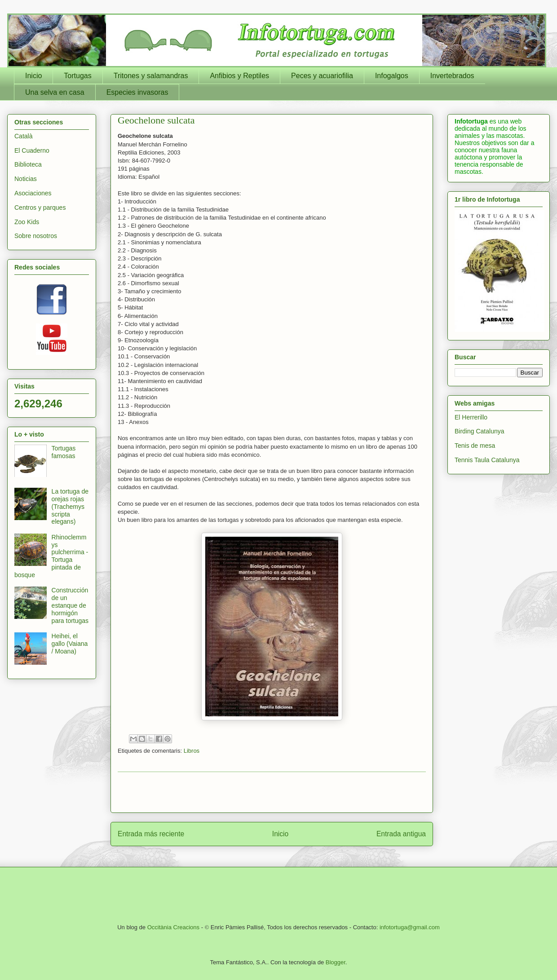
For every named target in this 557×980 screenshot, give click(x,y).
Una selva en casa (55, 92)
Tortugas (77, 76)
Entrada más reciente (151, 834)
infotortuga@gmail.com (410, 927)
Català (23, 136)
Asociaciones (33, 193)
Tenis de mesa (475, 446)
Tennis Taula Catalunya (487, 460)
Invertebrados (452, 76)
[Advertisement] (272, 792)
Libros (192, 751)
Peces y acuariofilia (322, 76)
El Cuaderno (32, 150)
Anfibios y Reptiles (239, 76)
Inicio (33, 76)
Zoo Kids (27, 222)
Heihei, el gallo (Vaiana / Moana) (70, 644)
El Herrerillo (471, 417)
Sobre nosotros (36, 236)
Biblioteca (28, 164)
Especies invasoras (137, 92)
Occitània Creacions (173, 927)
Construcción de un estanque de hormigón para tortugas (70, 605)
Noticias (26, 179)
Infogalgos (392, 76)
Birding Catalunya (480, 431)
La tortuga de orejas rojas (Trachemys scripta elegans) (70, 506)
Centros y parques (40, 207)
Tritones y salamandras (151, 76)
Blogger (336, 962)
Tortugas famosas (64, 452)
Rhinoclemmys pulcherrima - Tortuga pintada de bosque (51, 556)
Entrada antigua (401, 834)
